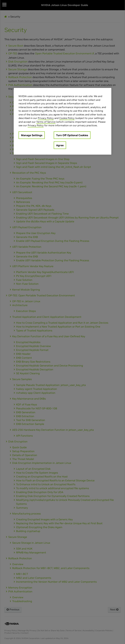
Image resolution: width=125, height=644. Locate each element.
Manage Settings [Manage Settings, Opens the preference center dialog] (32, 135)
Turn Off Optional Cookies (72, 135)
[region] (62, 121)
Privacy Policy (46, 118)
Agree (60, 145)
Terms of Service (46, 122)
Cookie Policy (67, 118)
